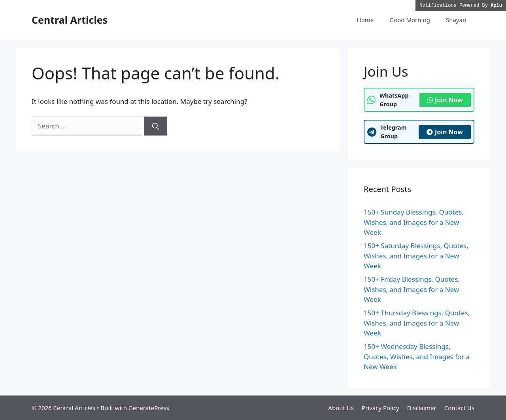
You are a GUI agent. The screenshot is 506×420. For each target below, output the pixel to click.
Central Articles (70, 20)
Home (365, 20)
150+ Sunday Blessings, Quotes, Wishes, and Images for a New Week (414, 222)
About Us (341, 408)
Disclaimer (422, 408)
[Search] (156, 126)
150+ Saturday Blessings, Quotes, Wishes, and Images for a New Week (416, 256)
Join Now (445, 100)
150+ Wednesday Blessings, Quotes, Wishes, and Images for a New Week (417, 356)
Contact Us (459, 408)
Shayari (456, 20)
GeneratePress (149, 408)
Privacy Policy (380, 408)
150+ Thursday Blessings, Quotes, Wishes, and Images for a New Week (417, 323)
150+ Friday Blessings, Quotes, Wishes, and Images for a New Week (412, 289)
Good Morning (410, 20)
